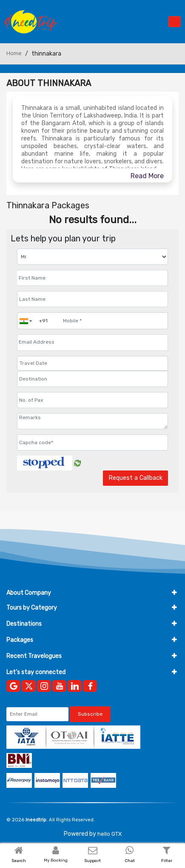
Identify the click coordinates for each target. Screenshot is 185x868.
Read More (147, 176)
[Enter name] (92, 278)
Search (19, 861)
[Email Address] (92, 342)
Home (14, 53)
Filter (167, 861)
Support (92, 861)
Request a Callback (135, 478)
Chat (130, 861)
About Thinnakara (49, 83)
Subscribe (90, 714)
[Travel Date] (92, 363)
